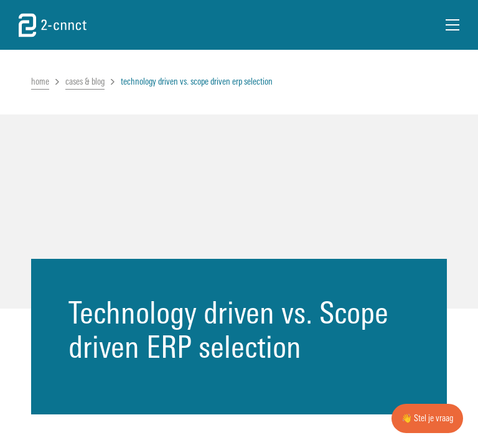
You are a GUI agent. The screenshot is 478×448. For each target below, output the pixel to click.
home (40, 82)
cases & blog (85, 82)
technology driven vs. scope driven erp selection (197, 82)
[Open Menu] (452, 25)
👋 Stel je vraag (427, 418)
